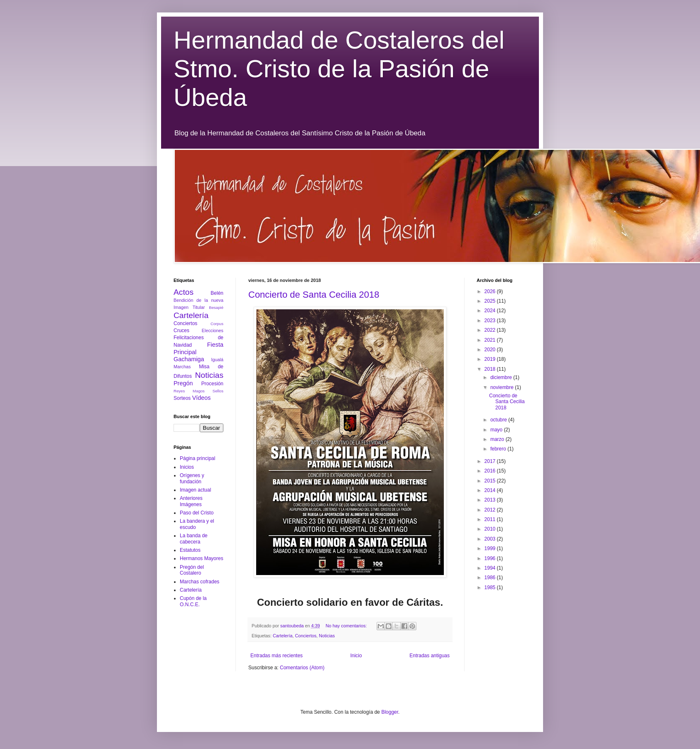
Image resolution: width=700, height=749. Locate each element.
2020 (491, 350)
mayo (497, 430)
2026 (491, 291)
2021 (491, 340)
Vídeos (202, 398)
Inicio (356, 656)
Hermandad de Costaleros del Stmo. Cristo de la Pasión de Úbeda (339, 69)
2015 (491, 481)
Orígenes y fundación (192, 478)
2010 (491, 529)
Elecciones (213, 330)
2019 (491, 359)
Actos (184, 292)
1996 (491, 558)
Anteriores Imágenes (191, 501)
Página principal (197, 458)
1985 (491, 587)
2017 (491, 461)
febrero (499, 449)
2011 (491, 519)
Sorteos (182, 398)
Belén (217, 293)
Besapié (216, 307)
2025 (491, 301)
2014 (491, 490)
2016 (491, 471)
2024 (491, 311)
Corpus (217, 324)
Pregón (183, 383)
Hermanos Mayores (202, 558)
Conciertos (306, 636)
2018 (491, 369)
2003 (491, 539)
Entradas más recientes (277, 656)
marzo (498, 439)
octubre (499, 420)
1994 (491, 568)
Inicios (187, 467)
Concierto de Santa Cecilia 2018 (314, 295)
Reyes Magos (189, 391)
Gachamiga (189, 359)
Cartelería (283, 636)
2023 (491, 321)
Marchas (182, 367)
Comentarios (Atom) (302, 668)
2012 (491, 510)
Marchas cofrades (199, 582)
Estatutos (190, 550)
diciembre (502, 377)
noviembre (503, 387)
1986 (491, 578)
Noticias (327, 636)
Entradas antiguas (430, 656)
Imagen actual (195, 490)
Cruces (181, 330)
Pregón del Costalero (192, 570)
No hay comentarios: (347, 626)
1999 (491, 548)
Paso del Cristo (197, 513)
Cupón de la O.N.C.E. (193, 601)
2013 (491, 500)
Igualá (217, 360)
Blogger (390, 712)
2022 (491, 330)
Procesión (212, 384)
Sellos (218, 391)
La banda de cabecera (194, 538)
